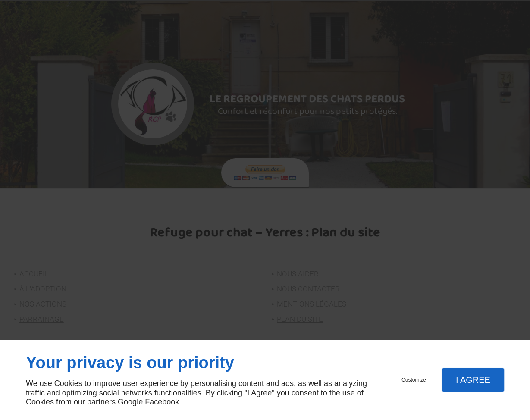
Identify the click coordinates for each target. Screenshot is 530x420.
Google (130, 402)
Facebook (162, 402)
